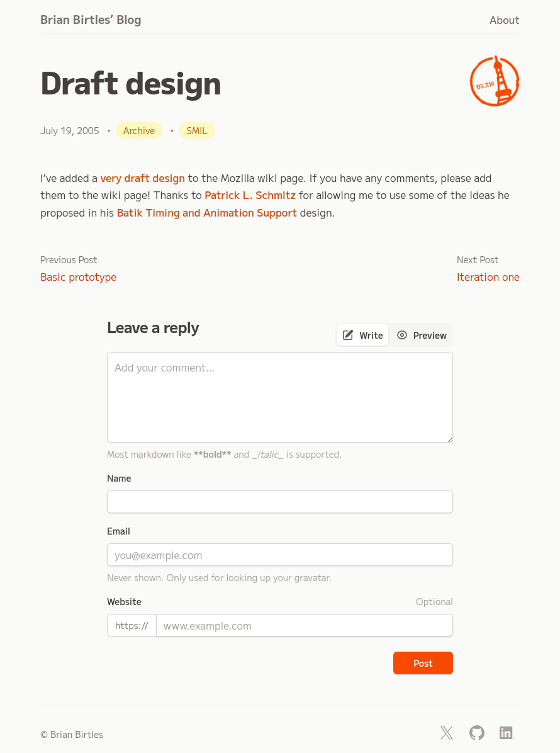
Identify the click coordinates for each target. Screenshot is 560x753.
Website (124, 601)
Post (423, 663)
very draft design (143, 178)
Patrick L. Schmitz (250, 195)
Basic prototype (78, 276)
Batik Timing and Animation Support (207, 212)
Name (119, 478)
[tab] (362, 335)
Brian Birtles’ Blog (91, 19)
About (505, 20)
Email (119, 531)
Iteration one (488, 276)
